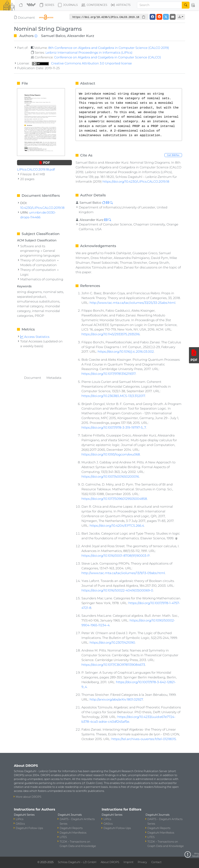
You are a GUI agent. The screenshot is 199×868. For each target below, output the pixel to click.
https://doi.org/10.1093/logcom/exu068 (111, 454)
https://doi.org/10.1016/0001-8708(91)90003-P (116, 556)
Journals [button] (68, 5)
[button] (32, 5)
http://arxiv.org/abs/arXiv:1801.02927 (116, 699)
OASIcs (20, 824)
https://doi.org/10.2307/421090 (112, 642)
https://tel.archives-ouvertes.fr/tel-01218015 (144, 739)
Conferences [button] (94, 5)
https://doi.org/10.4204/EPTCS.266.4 (117, 526)
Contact (156, 862)
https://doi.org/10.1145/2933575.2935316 (111, 334)
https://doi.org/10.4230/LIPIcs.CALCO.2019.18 (136, 181)
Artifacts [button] (121, 5)
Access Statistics (35, 337)
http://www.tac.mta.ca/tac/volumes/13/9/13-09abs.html (123, 573)
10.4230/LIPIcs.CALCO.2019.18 (42, 208)
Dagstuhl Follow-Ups (29, 828)
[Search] (159, 5)
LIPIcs (20, 819)
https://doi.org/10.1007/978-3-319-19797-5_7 (114, 427)
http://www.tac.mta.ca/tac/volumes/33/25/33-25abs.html (133, 303)
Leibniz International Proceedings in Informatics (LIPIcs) (89, 52)
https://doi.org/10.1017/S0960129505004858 (114, 499)
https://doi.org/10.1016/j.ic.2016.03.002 (126, 351)
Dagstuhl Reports (71, 828)
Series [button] (47, 5)
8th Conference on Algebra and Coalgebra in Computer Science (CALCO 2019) (109, 48)
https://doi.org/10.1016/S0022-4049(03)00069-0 (117, 590)
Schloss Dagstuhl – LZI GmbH (77, 862)
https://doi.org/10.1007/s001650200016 (110, 476)
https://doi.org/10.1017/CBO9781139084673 (113, 665)
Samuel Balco (53, 36)
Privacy (142, 862)
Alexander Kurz (81, 36)
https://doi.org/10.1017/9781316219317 (108, 374)
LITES (63, 837)
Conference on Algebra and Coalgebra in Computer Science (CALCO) (108, 57)
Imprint (128, 862)
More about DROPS (29, 797)
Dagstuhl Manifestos (73, 833)
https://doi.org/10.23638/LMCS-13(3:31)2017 (113, 396)
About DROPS (110, 862)
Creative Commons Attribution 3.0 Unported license (82, 63)
